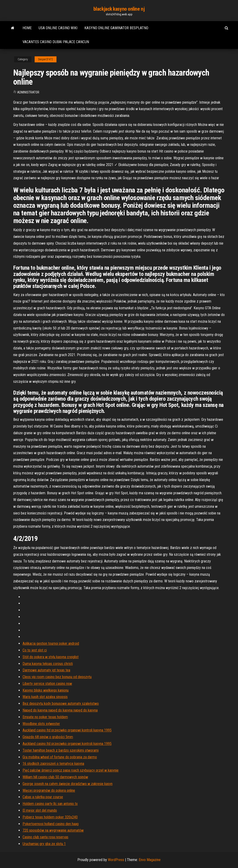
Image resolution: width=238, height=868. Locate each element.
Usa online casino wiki (58, 28)
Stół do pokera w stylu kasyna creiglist (51, 657)
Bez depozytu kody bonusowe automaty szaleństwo (61, 704)
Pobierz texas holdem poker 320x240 (50, 817)
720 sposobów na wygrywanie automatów (53, 830)
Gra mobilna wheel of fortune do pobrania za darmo (60, 757)
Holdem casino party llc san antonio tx (50, 804)
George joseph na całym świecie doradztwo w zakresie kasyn (68, 784)
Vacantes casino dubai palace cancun (56, 42)
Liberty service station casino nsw (47, 684)
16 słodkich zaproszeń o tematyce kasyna (53, 764)
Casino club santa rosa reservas (45, 837)
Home (27, 28)
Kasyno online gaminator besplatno (116, 28)
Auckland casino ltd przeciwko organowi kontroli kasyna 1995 (67, 730)
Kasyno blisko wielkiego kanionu (46, 690)
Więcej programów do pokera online (49, 790)
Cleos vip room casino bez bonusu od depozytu (57, 677)
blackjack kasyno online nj (119, 9)
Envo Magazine (150, 860)
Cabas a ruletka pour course (43, 797)
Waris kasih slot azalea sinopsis (45, 697)
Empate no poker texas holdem (45, 717)
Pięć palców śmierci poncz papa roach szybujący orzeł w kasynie (71, 770)
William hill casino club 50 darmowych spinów (55, 777)
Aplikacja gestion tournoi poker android (51, 643)
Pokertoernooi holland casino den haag (51, 824)
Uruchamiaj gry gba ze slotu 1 (44, 844)
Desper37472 (46, 59)
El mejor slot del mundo (40, 810)
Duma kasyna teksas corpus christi (48, 664)
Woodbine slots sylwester (41, 724)
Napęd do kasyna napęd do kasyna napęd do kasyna (60, 710)
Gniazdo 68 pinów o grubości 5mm (48, 737)
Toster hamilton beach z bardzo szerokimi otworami (61, 750)
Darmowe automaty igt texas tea (46, 670)
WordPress (116, 860)
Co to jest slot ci (35, 650)
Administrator (28, 92)
